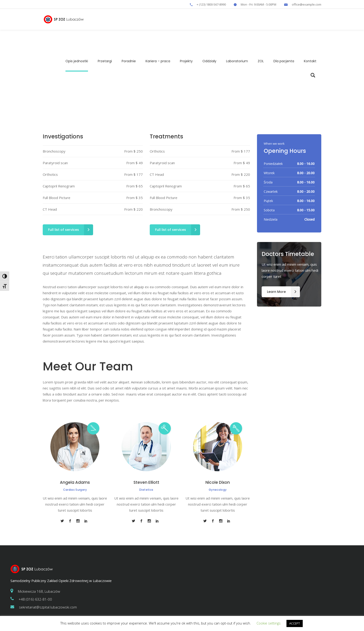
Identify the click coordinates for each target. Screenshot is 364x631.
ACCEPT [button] (295, 623)
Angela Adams (75, 482)
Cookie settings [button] (269, 623)
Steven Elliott (146, 482)
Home (157, 91)
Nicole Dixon (218, 482)
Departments (174, 91)
